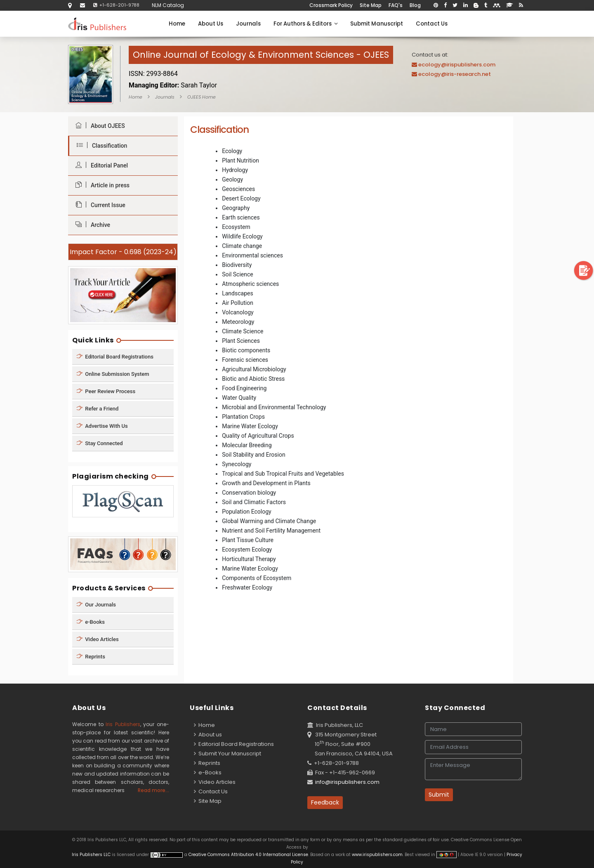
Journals (248, 24)
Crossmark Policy (331, 5)
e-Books (91, 622)
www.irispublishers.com (377, 855)
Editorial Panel (100, 165)
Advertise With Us (102, 426)
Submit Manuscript (377, 24)
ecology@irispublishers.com (457, 65)
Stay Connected (100, 443)
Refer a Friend (97, 408)
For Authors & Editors (305, 24)
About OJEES (98, 126)
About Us (211, 24)
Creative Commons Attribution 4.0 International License (248, 855)
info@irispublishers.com (347, 782)
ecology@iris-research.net (455, 74)
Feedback (325, 802)
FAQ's (396, 5)
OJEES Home (202, 97)
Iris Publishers (123, 724)
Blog (415, 5)
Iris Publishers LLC (92, 855)
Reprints (91, 657)
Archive (91, 225)
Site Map (371, 5)
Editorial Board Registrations (115, 356)
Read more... (153, 790)
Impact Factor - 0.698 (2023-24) (123, 252)
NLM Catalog (168, 5)
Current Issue (98, 205)
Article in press (100, 185)
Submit (439, 795)
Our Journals (96, 605)
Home (177, 24)
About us (208, 735)
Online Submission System (113, 374)
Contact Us (432, 24)
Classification (100, 145)
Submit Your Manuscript (227, 754)
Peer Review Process (106, 391)
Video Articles (98, 639)
